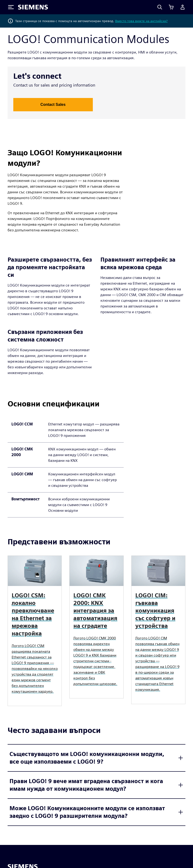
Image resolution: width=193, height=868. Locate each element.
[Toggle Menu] (11, 7)
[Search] (160, 7)
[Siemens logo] (33, 7)
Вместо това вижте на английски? (141, 21)
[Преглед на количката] (171, 7)
